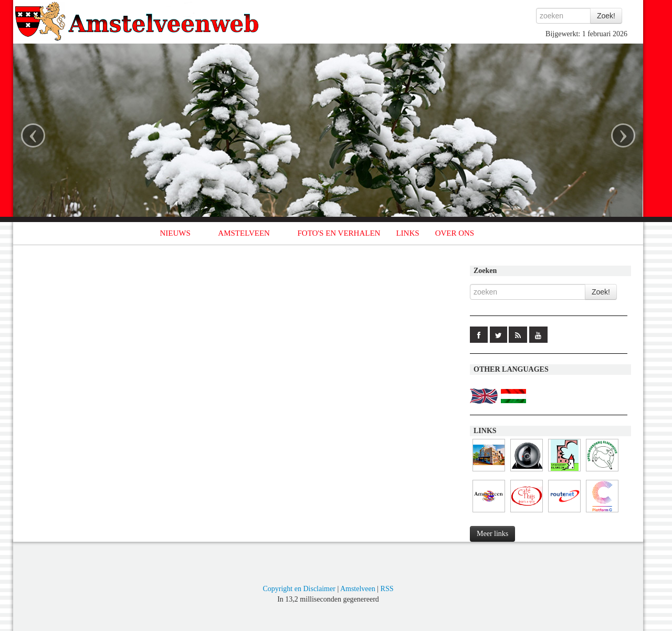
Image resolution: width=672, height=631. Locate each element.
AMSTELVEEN (244, 233)
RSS (387, 589)
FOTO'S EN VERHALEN (339, 233)
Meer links (492, 534)
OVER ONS (455, 233)
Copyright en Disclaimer (299, 589)
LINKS (407, 233)
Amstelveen (358, 589)
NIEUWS (175, 233)
